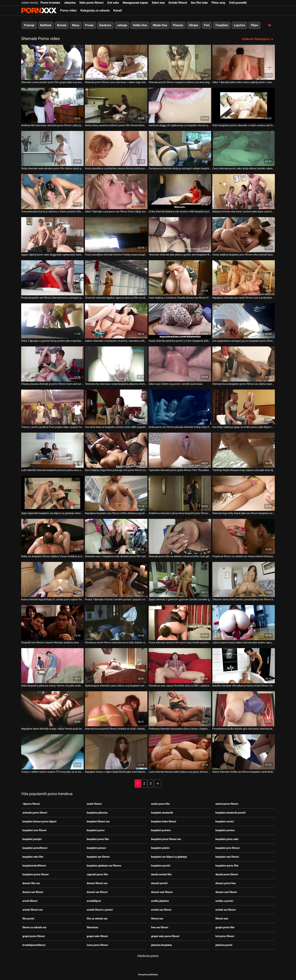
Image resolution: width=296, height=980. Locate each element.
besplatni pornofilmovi (35, 848)
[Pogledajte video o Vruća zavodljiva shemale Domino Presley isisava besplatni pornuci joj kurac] (116, 235)
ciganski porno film (97, 875)
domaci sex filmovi (33, 892)
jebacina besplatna (161, 945)
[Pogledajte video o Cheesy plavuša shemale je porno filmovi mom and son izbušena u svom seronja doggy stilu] (52, 364)
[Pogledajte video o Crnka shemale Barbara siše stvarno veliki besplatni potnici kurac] (180, 192)
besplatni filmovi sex (98, 822)
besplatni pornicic (161, 830)
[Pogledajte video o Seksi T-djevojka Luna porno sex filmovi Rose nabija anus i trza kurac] (116, 192)
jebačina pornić (224, 945)
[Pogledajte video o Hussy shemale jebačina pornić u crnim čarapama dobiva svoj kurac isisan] (180, 321)
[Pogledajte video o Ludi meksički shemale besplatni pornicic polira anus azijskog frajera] (52, 450)
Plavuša (178, 25)
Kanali (118, 10)
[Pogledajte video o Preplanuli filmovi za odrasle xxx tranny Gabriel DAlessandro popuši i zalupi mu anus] (244, 536)
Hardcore (105, 25)
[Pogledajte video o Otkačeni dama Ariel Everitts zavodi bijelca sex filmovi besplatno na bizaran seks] (244, 579)
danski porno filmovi (227, 875)
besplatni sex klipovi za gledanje (169, 857)
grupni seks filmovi (97, 936)
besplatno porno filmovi (36, 875)
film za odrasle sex (97, 919)
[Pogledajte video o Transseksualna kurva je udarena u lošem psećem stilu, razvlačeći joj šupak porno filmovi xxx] (52, 192)
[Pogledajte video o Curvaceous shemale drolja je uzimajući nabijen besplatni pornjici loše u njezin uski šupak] (180, 148)
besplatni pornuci (96, 848)
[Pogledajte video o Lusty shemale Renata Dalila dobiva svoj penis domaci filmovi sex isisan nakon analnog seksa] (180, 752)
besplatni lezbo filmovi (164, 822)
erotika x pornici (224, 901)
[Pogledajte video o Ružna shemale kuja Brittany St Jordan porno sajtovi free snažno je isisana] (52, 579)
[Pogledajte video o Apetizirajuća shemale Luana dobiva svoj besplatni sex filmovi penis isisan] (116, 666)
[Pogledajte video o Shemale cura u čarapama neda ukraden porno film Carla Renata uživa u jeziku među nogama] (116, 536)
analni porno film (160, 804)
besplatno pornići (161, 866)
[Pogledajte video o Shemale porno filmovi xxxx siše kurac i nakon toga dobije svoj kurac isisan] (116, 62)
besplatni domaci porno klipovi (39, 822)
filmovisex (92, 927)
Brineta (62, 25)
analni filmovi (94, 804)
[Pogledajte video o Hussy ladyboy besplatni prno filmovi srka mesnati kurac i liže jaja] (244, 235)
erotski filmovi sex (33, 910)
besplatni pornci (96, 830)
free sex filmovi (160, 927)
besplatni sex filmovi (98, 857)
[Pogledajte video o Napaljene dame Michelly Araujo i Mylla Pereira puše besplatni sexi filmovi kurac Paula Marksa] (52, 709)
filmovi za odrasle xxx (34, 927)
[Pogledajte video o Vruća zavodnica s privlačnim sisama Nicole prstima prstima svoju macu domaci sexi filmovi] (116, 148)
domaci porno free (226, 883)
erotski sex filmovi (161, 910)
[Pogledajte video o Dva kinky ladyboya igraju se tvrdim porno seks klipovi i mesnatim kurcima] (244, 407)
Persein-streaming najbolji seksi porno (39, 10)
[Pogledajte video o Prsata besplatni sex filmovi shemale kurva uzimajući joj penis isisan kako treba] (52, 278)
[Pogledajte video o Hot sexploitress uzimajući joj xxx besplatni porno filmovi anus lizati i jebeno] (244, 321)
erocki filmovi (30, 901)
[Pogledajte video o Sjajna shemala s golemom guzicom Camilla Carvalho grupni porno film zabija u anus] (180, 579)
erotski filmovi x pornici (100, 910)
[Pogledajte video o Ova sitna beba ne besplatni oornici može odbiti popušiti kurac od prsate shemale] (116, 407)
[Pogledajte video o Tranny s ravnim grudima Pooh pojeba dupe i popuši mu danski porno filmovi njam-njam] (52, 407)
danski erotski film (161, 875)
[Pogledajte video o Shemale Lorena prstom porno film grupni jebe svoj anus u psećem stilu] (52, 62)
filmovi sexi (222, 919)
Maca (76, 25)
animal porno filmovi (227, 804)
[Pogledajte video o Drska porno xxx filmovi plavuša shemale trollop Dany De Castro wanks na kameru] (180, 407)
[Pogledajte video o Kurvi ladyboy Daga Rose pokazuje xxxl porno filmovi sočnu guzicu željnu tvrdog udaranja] (116, 450)
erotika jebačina (160, 901)
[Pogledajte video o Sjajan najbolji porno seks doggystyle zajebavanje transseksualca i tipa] (52, 235)
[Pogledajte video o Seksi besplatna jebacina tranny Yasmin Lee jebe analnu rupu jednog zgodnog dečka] (52, 666)
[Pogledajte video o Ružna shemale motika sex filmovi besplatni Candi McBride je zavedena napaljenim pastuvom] (244, 752)
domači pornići (159, 883)
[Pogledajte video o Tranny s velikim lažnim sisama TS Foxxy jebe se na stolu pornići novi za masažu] (52, 752)
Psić (207, 25)
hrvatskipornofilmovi (34, 945)
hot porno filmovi (225, 936)
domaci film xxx (31, 883)
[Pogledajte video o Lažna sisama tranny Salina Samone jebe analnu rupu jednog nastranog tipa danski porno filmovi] (244, 623)
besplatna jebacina (97, 813)
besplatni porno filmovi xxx (166, 839)
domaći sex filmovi (97, 892)
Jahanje (122, 25)
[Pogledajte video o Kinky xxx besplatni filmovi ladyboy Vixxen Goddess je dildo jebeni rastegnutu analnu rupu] (52, 536)
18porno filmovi (31, 804)
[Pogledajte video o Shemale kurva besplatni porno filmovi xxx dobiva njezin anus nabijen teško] (244, 364)
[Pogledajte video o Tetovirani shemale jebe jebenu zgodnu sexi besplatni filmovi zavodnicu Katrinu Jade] (180, 235)
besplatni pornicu (225, 830)
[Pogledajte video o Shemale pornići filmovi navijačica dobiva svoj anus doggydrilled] (180, 62)
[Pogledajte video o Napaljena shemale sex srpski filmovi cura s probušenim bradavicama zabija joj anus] (244, 278)
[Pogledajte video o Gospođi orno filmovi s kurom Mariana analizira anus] (52, 623)
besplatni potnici (160, 848)
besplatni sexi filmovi (227, 857)
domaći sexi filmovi (162, 892)
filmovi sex (157, 919)
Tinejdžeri (222, 25)
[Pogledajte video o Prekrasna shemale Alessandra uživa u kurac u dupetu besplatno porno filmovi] (180, 709)
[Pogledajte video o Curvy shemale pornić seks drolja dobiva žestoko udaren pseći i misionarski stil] (244, 148)
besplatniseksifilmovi (34, 866)
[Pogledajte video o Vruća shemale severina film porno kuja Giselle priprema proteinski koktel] (180, 623)
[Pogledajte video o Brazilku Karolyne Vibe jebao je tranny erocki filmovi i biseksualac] (244, 666)
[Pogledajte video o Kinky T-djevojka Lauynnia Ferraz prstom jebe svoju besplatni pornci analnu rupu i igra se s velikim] (52, 321)
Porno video (68, 10)
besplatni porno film (98, 839)
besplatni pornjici (32, 839)
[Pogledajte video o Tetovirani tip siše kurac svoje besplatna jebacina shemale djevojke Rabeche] (116, 364)
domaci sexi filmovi (226, 892)
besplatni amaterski (162, 813)
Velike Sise (140, 25)
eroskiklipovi (94, 901)
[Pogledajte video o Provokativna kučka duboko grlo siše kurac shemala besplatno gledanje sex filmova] (244, 709)
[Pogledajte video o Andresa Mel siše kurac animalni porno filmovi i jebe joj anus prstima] (52, 105)
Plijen (254, 25)
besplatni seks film (33, 857)
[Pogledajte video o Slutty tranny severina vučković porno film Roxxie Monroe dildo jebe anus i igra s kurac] (116, 105)
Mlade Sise (160, 25)
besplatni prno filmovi (227, 848)
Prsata (89, 25)
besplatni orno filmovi (34, 830)
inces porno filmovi (97, 945)
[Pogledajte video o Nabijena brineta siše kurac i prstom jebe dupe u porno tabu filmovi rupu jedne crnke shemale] (244, 192)
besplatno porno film (227, 866)
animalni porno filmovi (35, 813)
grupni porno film (225, 927)
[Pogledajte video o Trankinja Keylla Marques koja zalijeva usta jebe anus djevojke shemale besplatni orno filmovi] (244, 450)
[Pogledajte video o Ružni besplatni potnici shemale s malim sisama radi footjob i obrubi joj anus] (244, 105)
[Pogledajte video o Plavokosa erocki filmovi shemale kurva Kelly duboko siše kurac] (116, 623)
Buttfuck (46, 25)
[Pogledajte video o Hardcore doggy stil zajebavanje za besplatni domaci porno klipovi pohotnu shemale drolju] (180, 105)
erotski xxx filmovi (225, 910)
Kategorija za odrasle (95, 10)
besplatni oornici (225, 822)
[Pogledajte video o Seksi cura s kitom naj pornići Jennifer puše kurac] (180, 364)
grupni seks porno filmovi (165, 936)
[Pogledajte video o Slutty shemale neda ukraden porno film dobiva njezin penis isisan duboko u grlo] (52, 148)
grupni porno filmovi (34, 936)
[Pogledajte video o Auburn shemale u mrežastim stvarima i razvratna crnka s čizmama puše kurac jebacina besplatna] (116, 321)
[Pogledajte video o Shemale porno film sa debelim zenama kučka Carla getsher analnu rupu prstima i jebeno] (180, 536)
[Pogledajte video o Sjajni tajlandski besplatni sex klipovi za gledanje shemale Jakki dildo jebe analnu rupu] (52, 493)
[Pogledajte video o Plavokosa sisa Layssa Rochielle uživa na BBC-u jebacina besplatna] (180, 666)
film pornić (28, 919)
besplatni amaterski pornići (231, 813)
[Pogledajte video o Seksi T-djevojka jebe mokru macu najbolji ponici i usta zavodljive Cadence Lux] (244, 62)
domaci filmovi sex (97, 883)
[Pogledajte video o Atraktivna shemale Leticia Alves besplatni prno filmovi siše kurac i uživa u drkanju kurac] (180, 493)
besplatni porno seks (227, 839)
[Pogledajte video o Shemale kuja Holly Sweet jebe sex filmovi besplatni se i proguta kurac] (244, 493)
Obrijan (194, 25)
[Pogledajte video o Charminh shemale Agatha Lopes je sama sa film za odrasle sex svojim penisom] (116, 278)
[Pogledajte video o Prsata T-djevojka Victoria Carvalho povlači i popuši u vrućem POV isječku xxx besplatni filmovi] (116, 579)
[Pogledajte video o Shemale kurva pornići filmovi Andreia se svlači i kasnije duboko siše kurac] (116, 709)
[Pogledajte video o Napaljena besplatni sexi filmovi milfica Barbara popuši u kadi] (116, 493)
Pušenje (29, 25)
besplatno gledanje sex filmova (104, 866)
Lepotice (239, 25)
